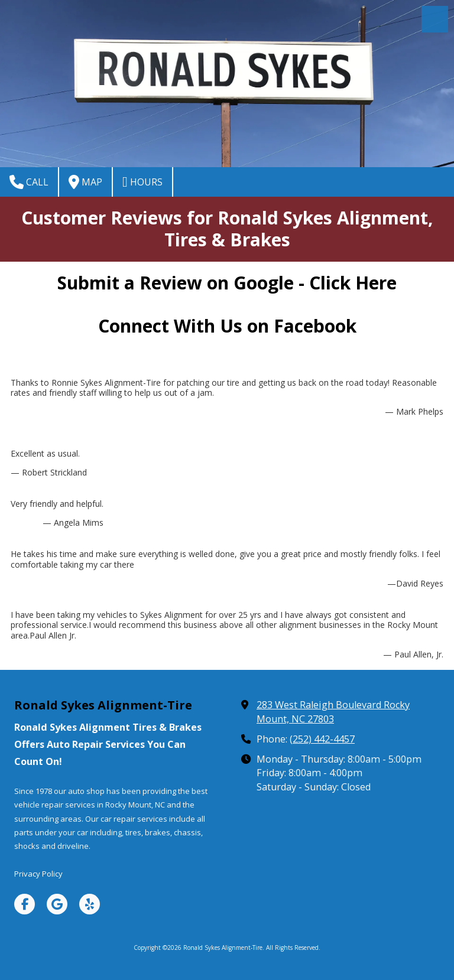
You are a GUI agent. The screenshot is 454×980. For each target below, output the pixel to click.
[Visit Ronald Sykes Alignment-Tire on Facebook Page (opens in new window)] (25, 904)
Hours (142, 182)
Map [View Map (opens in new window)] (85, 182)
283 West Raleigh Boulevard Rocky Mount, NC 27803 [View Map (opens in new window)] (333, 712)
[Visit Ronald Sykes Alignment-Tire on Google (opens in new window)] (57, 904)
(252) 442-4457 (322, 739)
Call (29, 182)
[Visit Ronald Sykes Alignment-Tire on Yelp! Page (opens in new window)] (90, 904)
